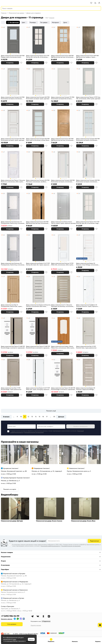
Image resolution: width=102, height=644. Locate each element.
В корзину (10, 63)
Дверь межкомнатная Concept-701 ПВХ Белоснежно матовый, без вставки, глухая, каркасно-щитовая (63, 98)
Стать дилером (12, 624)
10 (21, 417)
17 (47, 417)
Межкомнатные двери (16, 13)
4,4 (54, 318)
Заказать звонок (7, 619)
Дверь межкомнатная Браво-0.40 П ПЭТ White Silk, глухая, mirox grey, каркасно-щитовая (38, 389)
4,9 (29, 27)
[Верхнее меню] (3, 3)
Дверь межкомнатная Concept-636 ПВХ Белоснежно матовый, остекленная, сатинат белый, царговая (88, 139)
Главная (4, 13)
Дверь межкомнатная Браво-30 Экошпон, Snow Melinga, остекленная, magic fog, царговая (87, 264)
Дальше (61, 417)
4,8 (4, 27)
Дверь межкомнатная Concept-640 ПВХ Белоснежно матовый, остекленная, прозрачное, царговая (13, 98)
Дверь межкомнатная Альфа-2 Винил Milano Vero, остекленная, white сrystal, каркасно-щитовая (63, 347)
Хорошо (31, 639)
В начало (6, 417)
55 (54, 417)
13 (32, 417)
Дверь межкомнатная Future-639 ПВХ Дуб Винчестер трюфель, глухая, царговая (87, 56)
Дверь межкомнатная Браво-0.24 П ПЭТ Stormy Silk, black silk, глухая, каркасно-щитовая (38, 264)
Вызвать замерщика (80, 426)
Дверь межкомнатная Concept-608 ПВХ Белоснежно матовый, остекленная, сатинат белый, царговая (63, 181)
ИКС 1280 (7, 634)
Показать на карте (10, 489)
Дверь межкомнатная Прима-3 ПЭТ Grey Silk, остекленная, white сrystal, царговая (88, 98)
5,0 (54, 27)
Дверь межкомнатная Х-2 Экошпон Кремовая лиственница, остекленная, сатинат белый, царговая (62, 306)
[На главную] (9, 3)
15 (39, 417)
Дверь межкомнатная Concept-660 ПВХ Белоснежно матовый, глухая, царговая (38, 98)
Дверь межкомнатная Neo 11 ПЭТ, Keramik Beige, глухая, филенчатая (11, 389)
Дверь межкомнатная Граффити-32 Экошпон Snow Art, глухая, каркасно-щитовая (87, 306)
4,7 (4, 152)
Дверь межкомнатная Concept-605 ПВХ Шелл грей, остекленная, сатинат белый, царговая (38, 139)
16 (43, 417)
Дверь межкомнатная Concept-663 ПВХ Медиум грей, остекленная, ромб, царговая (13, 56)
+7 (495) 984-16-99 (10, 616)
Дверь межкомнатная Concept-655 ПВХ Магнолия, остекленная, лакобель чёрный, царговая (38, 181)
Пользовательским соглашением (34, 432)
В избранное (21, 63)
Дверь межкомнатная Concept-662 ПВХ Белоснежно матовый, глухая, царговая (13, 139)
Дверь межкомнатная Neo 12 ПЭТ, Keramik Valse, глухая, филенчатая (86, 347)
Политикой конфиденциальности (50, 546)
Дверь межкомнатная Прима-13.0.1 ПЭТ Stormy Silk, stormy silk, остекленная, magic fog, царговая (38, 56)
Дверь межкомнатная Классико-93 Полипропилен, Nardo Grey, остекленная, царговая (13, 264)
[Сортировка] (3, 22)
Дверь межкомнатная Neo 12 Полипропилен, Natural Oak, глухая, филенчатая (11, 306)
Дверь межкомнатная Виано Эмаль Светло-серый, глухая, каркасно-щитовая (64, 223)
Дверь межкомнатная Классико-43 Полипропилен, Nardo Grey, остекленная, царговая (13, 223)
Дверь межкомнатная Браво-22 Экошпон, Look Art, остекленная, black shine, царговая (38, 306)
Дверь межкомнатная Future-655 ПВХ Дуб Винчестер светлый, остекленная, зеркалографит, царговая (37, 223)
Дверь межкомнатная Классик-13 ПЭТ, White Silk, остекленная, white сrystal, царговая (62, 264)
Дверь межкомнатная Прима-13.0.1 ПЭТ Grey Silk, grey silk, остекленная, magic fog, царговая (88, 223)
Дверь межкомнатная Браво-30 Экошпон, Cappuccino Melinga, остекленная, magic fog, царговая (86, 389)
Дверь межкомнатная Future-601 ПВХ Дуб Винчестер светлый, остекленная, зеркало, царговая (62, 139)
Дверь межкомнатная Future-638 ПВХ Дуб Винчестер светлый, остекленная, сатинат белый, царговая (62, 56)
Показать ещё (51, 411)
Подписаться (94, 541)
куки (15, 639)
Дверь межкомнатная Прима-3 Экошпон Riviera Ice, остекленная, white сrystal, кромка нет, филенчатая (13, 181)
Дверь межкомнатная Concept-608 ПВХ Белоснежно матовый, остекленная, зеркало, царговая (88, 181)
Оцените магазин (36, 625)
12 (28, 417)
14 (36, 417)
